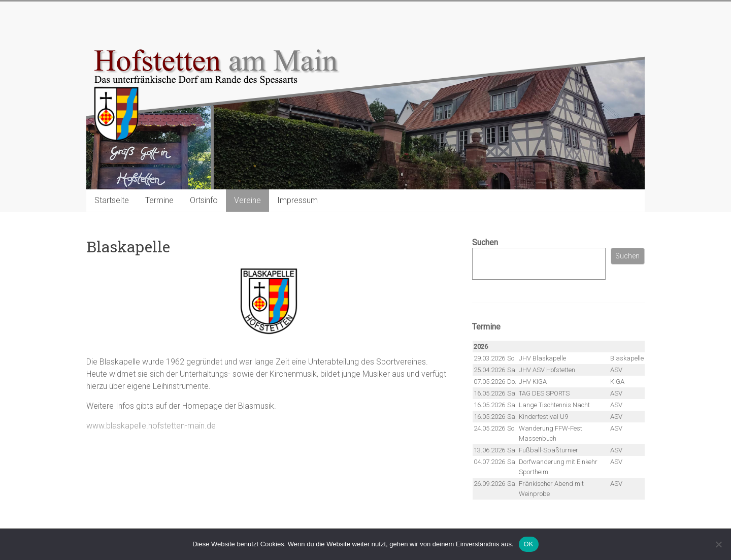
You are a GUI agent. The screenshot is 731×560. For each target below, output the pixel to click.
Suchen (485, 242)
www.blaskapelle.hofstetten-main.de (151, 426)
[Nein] (718, 544)
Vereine (247, 200)
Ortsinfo (204, 200)
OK (529, 544)
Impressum (297, 200)
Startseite (112, 200)
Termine (159, 200)
